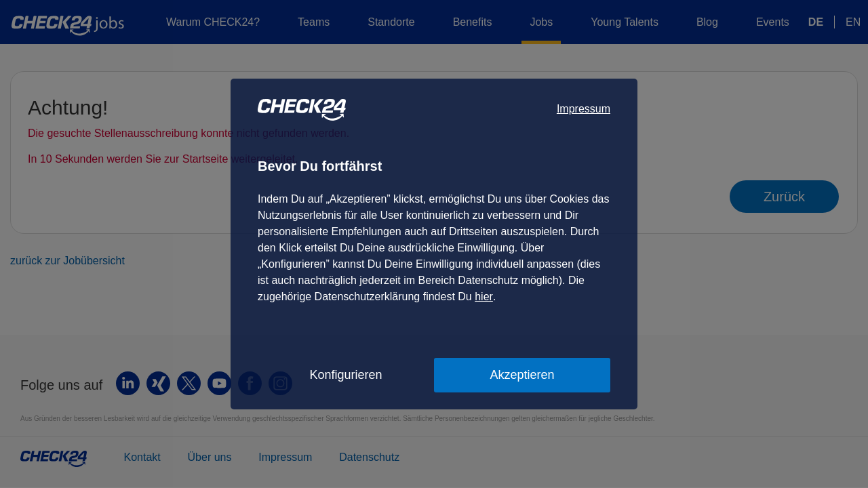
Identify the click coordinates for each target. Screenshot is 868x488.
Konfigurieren (346, 375)
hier (484, 297)
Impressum (584, 109)
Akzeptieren (522, 375)
